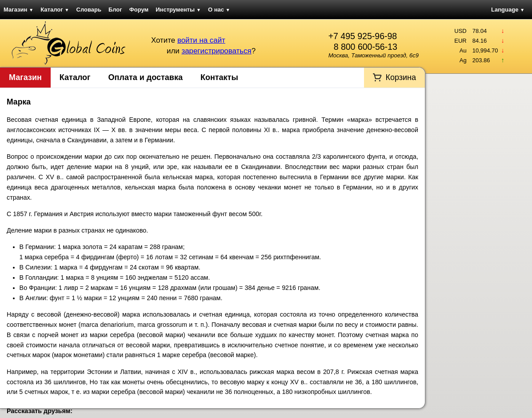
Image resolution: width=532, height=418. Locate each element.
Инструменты (178, 10)
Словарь (89, 10)
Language (508, 10)
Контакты (219, 77)
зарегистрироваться (216, 51)
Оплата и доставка (146, 77)
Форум (139, 10)
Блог (115, 10)
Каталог (55, 10)
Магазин (18, 10)
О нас (219, 10)
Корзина (401, 77)
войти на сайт (201, 40)
